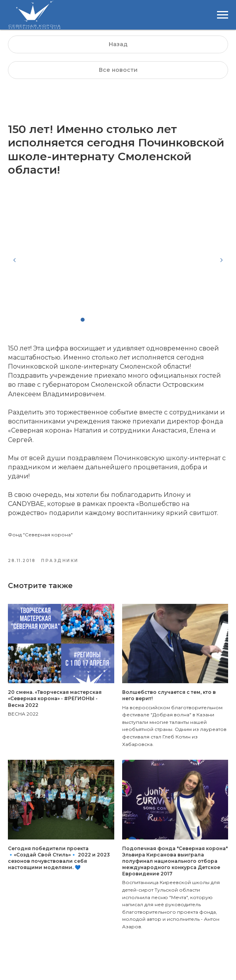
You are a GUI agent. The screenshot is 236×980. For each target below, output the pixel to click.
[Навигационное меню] (223, 15)
